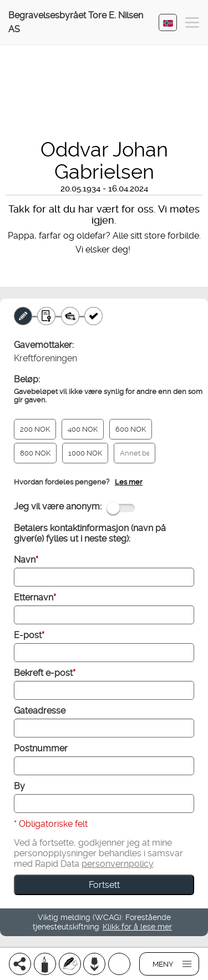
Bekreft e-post (45, 673)
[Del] (20, 964)
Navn (26, 560)
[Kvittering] (93, 316)
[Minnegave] (23, 316)
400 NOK (83, 429)
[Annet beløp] (135, 453)
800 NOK (35, 453)
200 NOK (35, 429)
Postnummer (41, 748)
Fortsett (104, 885)
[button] (192, 24)
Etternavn (35, 597)
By (19, 786)
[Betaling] (70, 316)
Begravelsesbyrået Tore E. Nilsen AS (76, 22)
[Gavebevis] (46, 316)
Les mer (129, 482)
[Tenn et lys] (45, 964)
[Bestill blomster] (94, 964)
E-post (29, 635)
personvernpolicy (117, 864)
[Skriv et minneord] (70, 964)
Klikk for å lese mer (137, 927)
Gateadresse (40, 711)
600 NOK (131, 429)
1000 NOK (85, 453)
